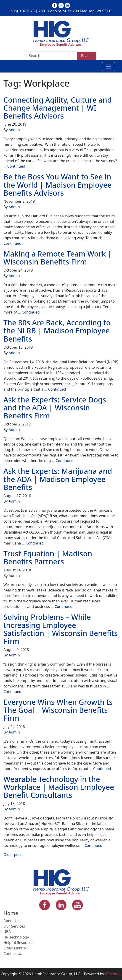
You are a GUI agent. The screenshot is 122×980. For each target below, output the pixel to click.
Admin (14, 130)
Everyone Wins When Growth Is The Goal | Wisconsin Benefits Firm (58, 710)
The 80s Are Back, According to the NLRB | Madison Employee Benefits (57, 331)
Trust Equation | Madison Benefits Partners (48, 557)
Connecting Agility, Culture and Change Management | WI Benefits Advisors (58, 108)
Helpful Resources (19, 943)
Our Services (14, 926)
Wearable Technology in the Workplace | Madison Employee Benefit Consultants (59, 787)
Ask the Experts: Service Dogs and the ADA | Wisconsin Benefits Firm (55, 408)
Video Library (15, 948)
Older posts (13, 855)
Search (87, 56)
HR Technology (16, 937)
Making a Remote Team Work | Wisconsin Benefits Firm (58, 258)
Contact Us (13, 954)
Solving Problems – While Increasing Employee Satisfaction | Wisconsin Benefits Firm (61, 629)
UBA (7, 932)
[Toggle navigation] (109, 67)
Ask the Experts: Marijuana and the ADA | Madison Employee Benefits (58, 479)
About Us (11, 921)
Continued (16, 166)
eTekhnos (113, 974)
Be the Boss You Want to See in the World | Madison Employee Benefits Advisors (57, 185)
